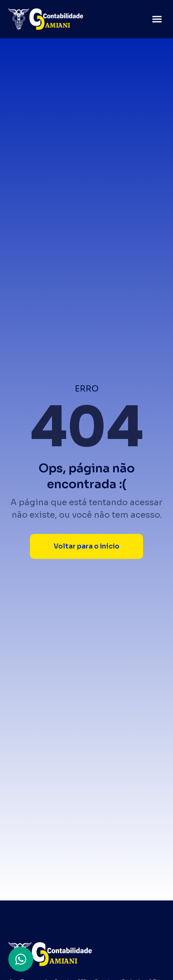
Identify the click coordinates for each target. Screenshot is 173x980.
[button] (157, 19)
